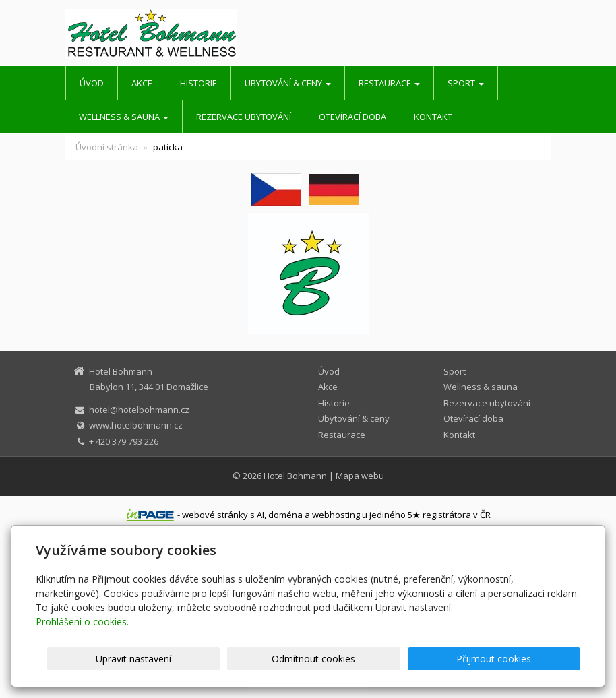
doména (285, 515)
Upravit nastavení (308, 659)
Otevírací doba (352, 117)
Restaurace (389, 83)
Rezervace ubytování (244, 117)
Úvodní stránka (107, 147)
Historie (198, 83)
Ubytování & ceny (288, 83)
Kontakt (433, 117)
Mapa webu (360, 476)
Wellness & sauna (124, 117)
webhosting (336, 515)
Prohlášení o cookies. (82, 622)
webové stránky (215, 515)
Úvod (92, 83)
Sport (466, 83)
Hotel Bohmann (295, 476)
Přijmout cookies (529, 659)
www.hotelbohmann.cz (136, 425)
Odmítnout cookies (419, 659)
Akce (142, 83)
